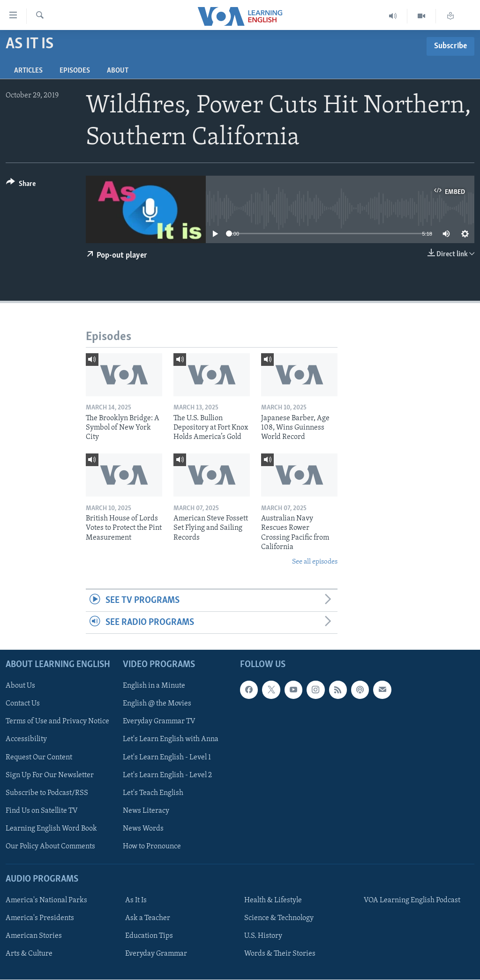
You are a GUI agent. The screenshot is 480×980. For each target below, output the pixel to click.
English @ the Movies (157, 704)
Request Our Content (39, 757)
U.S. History (263, 936)
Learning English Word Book (51, 829)
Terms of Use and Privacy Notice (57, 722)
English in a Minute (154, 686)
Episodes (75, 71)
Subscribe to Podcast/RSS (47, 793)
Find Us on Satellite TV (42, 811)
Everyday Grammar (156, 954)
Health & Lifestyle (273, 901)
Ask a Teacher (148, 919)
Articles (28, 71)
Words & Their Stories (280, 954)
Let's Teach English (153, 793)
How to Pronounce (152, 846)
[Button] (21, 185)
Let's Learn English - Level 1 (167, 757)
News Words (143, 829)
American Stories (34, 936)
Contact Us (23, 704)
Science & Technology (279, 919)
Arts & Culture (29, 954)
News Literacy (146, 811)
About (118, 71)
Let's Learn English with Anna (171, 740)
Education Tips (149, 936)
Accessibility (26, 740)
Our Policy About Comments (50, 846)
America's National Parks (46, 901)
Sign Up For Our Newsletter (50, 775)
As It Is (136, 901)
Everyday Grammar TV (159, 722)
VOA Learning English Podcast (412, 901)
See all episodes (315, 562)
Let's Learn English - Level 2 (167, 775)
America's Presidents (40, 919)
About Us (20, 686)
